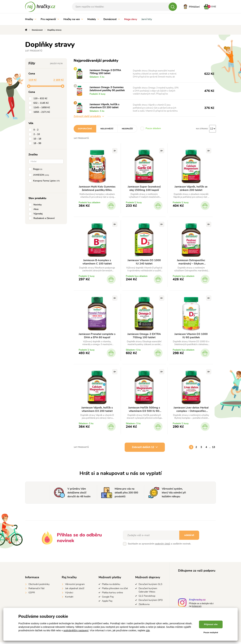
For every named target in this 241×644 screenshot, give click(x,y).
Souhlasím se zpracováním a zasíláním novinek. (159, 546)
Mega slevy (131, 19)
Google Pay (108, 599)
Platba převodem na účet (115, 590)
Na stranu (202, 129)
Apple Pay (107, 603)
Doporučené (85, 129)
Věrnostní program (75, 586)
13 (214, 449)
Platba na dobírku (111, 586)
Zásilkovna (144, 606)
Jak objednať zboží (75, 590)
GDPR (32, 594)
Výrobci (69, 594)
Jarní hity (147, 19)
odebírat (189, 537)
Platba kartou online (112, 594)
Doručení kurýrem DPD (151, 602)
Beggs (36, 169)
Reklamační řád (36, 590)
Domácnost (112, 19)
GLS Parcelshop (147, 598)
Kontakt (69, 599)
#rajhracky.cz (197, 602)
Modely (93, 19)
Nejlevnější (107, 129)
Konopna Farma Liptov (45, 181)
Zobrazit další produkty (89, 116)
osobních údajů (163, 546)
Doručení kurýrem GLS (150, 586)
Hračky (31, 19)
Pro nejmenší (50, 19)
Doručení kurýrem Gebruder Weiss (148, 592)
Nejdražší (127, 129)
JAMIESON (39, 175)
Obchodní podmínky (39, 586)
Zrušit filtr (56, 64)
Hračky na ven (73, 19)
